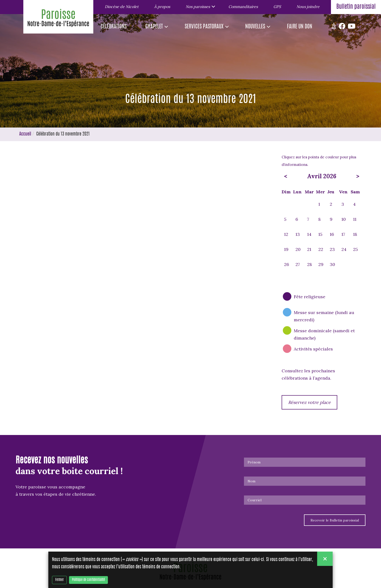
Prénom (254, 462)
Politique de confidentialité (88, 580)
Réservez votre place (309, 402)
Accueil (25, 134)
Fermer (59, 580)
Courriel (255, 500)
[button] (199, 6)
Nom (251, 481)
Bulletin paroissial (356, 7)
